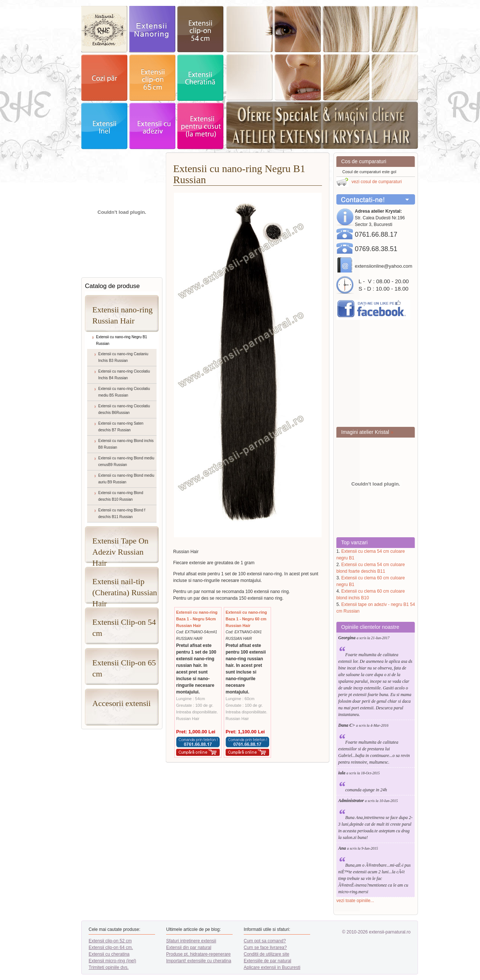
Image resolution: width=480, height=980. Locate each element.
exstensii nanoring (152, 29)
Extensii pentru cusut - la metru (200, 126)
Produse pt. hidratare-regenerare (198, 954)
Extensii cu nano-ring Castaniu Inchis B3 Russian (123, 357)
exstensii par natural (104, 29)
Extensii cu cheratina (109, 954)
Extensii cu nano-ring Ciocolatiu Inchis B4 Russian (124, 375)
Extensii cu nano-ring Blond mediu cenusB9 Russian (126, 461)
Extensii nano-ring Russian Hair (122, 315)
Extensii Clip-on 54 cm (124, 628)
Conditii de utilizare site (266, 954)
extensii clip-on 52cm (200, 29)
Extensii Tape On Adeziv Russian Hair (120, 550)
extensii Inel (104, 126)
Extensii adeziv (152, 126)
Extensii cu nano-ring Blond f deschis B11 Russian (122, 513)
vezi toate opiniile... (355, 901)
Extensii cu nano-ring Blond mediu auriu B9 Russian (126, 479)
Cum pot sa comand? (265, 941)
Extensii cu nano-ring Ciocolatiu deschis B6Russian (124, 409)
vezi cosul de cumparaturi (377, 182)
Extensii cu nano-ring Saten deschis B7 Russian (121, 427)
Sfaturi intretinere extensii (191, 941)
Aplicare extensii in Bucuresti (272, 967)
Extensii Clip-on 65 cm (124, 668)
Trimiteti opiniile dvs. (109, 967)
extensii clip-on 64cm (152, 78)
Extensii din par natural (189, 948)
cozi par (104, 78)
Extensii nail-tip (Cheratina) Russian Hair (125, 590)
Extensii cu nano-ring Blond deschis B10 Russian (121, 496)
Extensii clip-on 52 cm (110, 941)
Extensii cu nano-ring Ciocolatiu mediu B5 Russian (124, 392)
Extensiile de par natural (268, 961)
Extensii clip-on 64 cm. (111, 948)
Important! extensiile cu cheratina (199, 961)
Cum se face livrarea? (265, 948)
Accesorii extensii (121, 703)
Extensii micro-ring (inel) (112, 961)
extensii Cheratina (200, 78)
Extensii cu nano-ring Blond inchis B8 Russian (126, 444)
